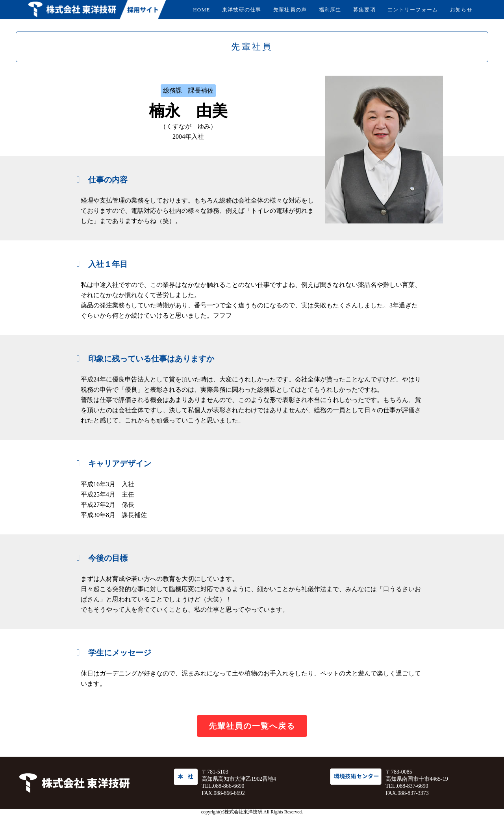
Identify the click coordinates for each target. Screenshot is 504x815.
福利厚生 (330, 10)
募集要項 (364, 10)
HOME (201, 10)
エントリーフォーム (413, 10)
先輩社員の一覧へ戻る (252, 726)
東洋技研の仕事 (242, 10)
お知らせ (461, 10)
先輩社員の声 (290, 10)
